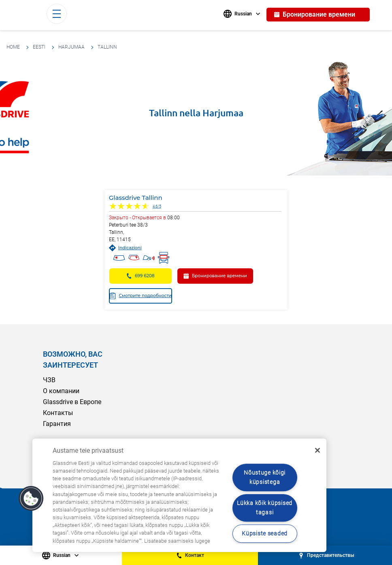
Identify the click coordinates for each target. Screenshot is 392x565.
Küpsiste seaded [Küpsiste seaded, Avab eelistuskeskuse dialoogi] (265, 534)
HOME (13, 47)
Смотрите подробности (140, 296)
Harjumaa (71, 47)
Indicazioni (125, 248)
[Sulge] (317, 450)
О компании (61, 391)
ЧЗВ (49, 380)
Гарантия (57, 424)
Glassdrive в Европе (72, 402)
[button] (31, 499)
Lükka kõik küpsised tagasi (265, 508)
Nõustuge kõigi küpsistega (265, 477)
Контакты (58, 413)
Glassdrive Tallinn (136, 198)
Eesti (39, 47)
